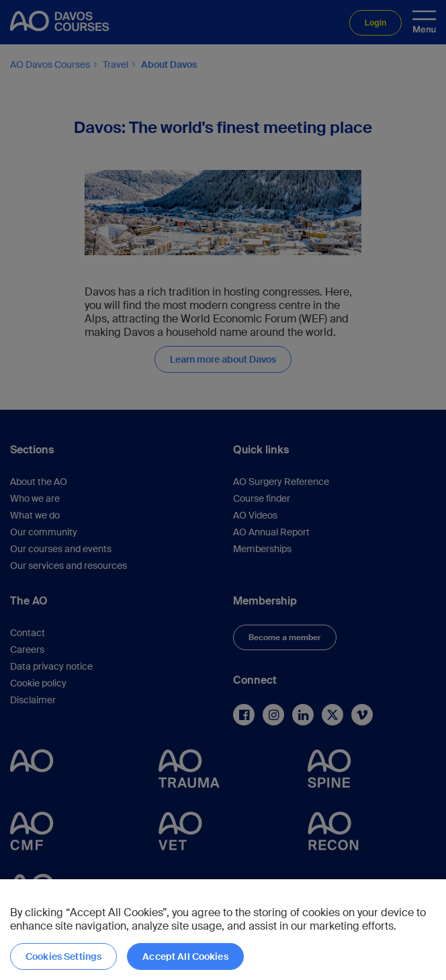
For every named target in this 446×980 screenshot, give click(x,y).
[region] (223, 930)
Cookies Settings (63, 956)
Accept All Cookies (185, 956)
